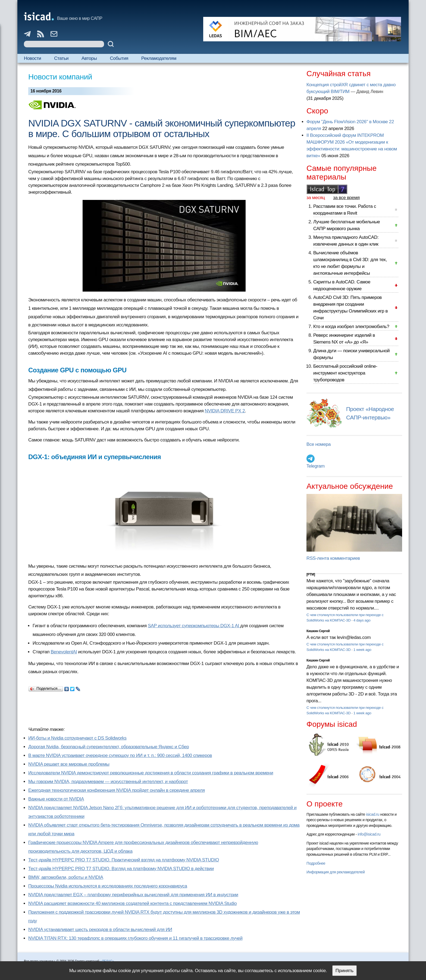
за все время (346, 198)
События (119, 58)
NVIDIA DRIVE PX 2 (225, 411)
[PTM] (311, 574)
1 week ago (362, 650)
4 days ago (362, 620)
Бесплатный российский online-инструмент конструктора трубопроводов (345, 373)
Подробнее (316, 863)
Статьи (61, 58)
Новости (32, 58)
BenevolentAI (64, 652)
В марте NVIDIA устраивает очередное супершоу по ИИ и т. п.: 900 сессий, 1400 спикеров (120, 755)
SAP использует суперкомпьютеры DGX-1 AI (194, 626)
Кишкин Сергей (318, 631)
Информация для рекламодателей (336, 872)
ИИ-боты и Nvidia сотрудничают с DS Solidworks (77, 738)
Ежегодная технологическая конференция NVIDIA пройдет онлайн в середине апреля (117, 790)
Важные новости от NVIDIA (56, 799)
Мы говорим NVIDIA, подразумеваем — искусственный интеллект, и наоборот (108, 782)
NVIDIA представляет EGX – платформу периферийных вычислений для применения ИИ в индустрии (133, 895)
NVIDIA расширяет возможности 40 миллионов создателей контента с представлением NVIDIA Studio (132, 903)
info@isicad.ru (369, 834)
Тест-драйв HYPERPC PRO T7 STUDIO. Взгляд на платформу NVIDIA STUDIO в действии (121, 869)
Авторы (89, 58)
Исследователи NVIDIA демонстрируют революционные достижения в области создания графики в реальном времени (151, 773)
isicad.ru (373, 814)
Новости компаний (60, 77)
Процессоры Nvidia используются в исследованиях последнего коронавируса (108, 886)
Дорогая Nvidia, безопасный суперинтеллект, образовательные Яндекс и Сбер (109, 747)
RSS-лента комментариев (333, 558)
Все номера (319, 444)
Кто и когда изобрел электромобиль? (351, 327)
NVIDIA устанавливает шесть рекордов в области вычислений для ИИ (100, 930)
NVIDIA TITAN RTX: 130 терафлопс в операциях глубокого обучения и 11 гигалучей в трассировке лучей (135, 938)
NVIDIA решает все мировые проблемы (69, 764)
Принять (344, 971)
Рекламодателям (159, 58)
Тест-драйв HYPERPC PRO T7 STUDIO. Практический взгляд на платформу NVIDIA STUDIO (124, 860)
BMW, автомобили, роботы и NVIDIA (66, 877)
